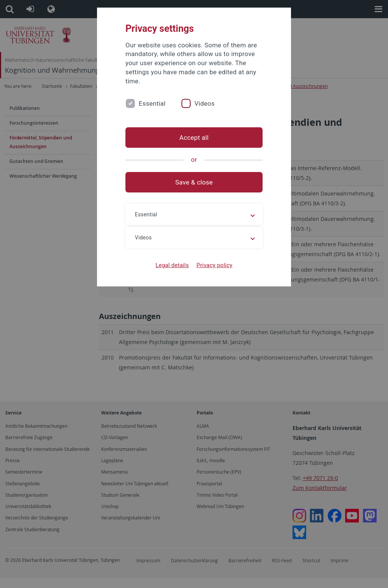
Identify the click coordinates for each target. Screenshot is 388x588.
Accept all (194, 138)
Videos (205, 103)
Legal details (172, 265)
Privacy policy (214, 265)
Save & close (194, 182)
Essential (152, 103)
